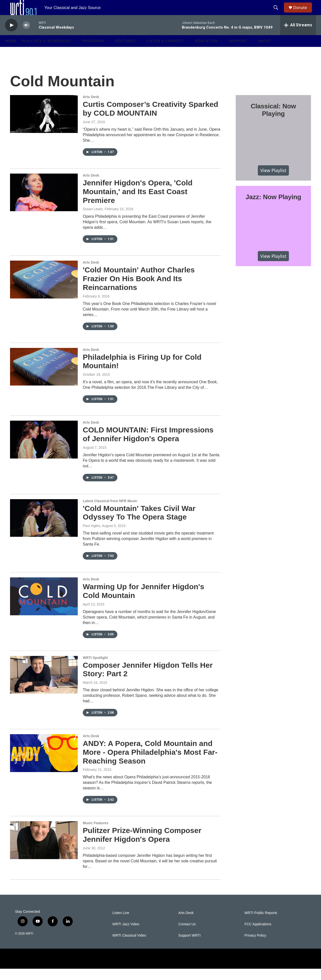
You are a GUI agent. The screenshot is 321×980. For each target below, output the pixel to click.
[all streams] (298, 36)
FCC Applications (258, 935)
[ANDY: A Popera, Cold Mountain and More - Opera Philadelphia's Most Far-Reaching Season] (44, 764)
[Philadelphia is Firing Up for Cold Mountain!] (44, 378)
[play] (11, 36)
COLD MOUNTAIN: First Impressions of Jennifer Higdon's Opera (148, 445)
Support (238, 52)
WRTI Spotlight (95, 669)
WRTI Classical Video (129, 947)
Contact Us (187, 935)
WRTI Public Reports (261, 924)
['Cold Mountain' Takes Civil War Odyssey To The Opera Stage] (44, 529)
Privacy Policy (255, 947)
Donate (303, 13)
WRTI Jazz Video (126, 935)
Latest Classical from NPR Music (110, 512)
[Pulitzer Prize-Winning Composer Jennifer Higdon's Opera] (44, 851)
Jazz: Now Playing (273, 208)
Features (125, 52)
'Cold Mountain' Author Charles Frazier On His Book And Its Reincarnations (139, 290)
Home (11, 52)
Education (206, 52)
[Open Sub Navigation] (75, 52)
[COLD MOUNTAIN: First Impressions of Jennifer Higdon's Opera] (44, 451)
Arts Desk (91, 108)
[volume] (26, 36)
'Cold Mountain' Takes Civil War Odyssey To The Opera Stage (139, 524)
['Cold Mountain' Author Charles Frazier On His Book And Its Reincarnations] (44, 291)
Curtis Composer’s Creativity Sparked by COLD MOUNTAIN (150, 120)
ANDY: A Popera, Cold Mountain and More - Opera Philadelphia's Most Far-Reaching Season (150, 763)
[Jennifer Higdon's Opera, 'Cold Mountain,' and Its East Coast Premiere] (44, 204)
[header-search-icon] (278, 13)
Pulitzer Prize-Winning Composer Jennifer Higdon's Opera (142, 846)
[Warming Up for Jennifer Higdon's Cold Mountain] (44, 608)
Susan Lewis (93, 220)
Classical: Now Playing (273, 121)
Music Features (96, 834)
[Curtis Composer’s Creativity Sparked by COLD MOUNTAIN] (44, 125)
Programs (93, 52)
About (265, 52)
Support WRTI (189, 947)
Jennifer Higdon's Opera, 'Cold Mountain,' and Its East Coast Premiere (138, 203)
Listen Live (121, 924)
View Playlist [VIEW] (273, 182)
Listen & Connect (165, 52)
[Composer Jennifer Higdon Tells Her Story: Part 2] (44, 686)
